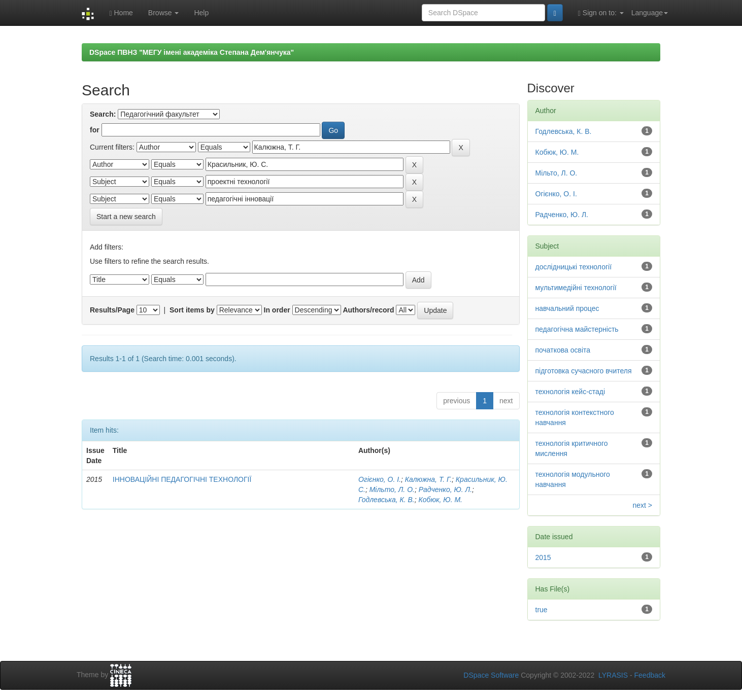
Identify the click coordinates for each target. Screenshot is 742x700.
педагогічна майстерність (577, 329)
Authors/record (368, 310)
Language (650, 13)
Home (121, 13)
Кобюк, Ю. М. (441, 500)
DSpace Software (491, 675)
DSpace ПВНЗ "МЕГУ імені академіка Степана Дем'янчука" (192, 52)
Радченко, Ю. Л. (445, 489)
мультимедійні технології (576, 288)
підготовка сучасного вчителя (584, 371)
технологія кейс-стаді (570, 392)
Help (201, 13)
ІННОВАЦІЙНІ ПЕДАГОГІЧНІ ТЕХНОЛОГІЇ (182, 479)
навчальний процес (567, 308)
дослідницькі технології (574, 267)
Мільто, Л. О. (392, 489)
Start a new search (126, 217)
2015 (543, 557)
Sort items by (192, 310)
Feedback (650, 675)
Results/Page (112, 310)
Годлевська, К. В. (386, 500)
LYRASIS (613, 675)
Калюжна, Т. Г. (428, 479)
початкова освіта (563, 350)
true (542, 610)
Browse (164, 13)
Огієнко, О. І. (380, 479)
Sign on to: (601, 13)
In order (277, 310)
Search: (103, 114)
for (95, 130)
